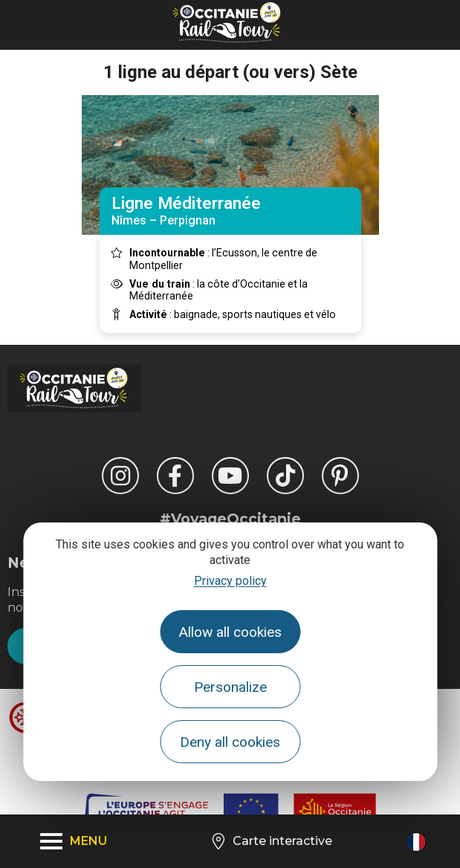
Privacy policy (230, 581)
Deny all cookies (230, 742)
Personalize (230, 687)
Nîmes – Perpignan (230, 210)
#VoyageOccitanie (230, 519)
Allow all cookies (230, 632)
